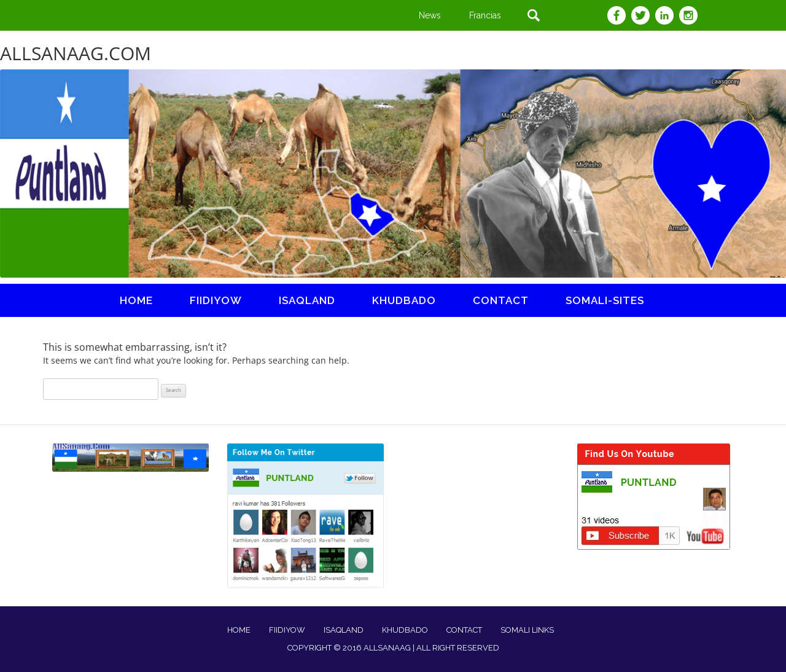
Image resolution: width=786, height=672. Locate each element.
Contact (501, 300)
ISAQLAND (307, 300)
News (430, 15)
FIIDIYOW (287, 630)
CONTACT (464, 630)
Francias (485, 15)
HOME (239, 630)
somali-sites (605, 300)
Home (136, 300)
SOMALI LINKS (527, 630)
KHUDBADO (405, 630)
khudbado (404, 300)
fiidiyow (216, 300)
